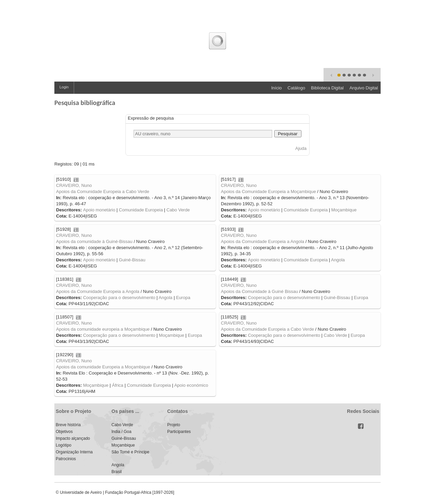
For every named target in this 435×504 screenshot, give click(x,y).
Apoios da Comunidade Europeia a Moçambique (268, 192)
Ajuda (301, 148)
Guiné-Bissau (132, 260)
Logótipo (64, 445)
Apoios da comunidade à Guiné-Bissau (94, 241)
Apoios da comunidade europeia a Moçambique (103, 329)
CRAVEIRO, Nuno (74, 185)
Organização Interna (74, 452)
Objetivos (64, 432)
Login (64, 87)
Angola (338, 260)
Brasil (117, 472)
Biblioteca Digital (327, 88)
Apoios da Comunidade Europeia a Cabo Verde (103, 192)
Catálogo (296, 88)
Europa (183, 298)
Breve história (68, 425)
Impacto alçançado (73, 438)
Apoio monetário (99, 210)
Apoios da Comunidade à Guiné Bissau (259, 291)
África (118, 385)
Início (276, 88)
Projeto (174, 425)
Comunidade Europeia (141, 210)
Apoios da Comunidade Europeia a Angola (263, 241)
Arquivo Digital (364, 88)
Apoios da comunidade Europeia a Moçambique (103, 367)
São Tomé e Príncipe (130, 452)
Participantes (179, 432)
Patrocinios (66, 459)
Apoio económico (191, 385)
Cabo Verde (178, 210)
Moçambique (344, 210)
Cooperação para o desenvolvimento (119, 298)
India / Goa (121, 432)
